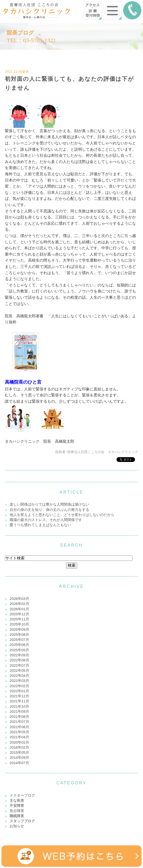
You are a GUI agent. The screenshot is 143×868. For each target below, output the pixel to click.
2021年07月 (19, 722)
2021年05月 (19, 732)
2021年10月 (19, 706)
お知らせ (17, 826)
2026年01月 (19, 609)
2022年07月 (19, 665)
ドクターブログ (22, 795)
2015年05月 (19, 752)
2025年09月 (19, 629)
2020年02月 (19, 742)
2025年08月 (19, 634)
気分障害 (17, 811)
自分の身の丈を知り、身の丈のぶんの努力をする (49, 510)
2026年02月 (19, 604)
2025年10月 (19, 624)
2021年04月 (19, 737)
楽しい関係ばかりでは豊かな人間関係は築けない (49, 504)
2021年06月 (19, 727)
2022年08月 (19, 660)
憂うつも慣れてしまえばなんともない (40, 525)
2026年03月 (19, 599)
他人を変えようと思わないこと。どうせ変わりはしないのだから (62, 515)
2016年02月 (19, 747)
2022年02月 (19, 686)
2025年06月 (19, 645)
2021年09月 (19, 711)
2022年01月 (19, 691)
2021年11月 (19, 701)
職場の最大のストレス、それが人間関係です (46, 520)
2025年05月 (19, 650)
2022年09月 (19, 655)
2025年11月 (19, 619)
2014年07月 (19, 763)
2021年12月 (19, 696)
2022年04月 (19, 675)
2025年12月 (19, 614)
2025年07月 (19, 640)
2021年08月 (19, 716)
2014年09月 (19, 757)
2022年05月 (19, 670)
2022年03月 (19, 681)
